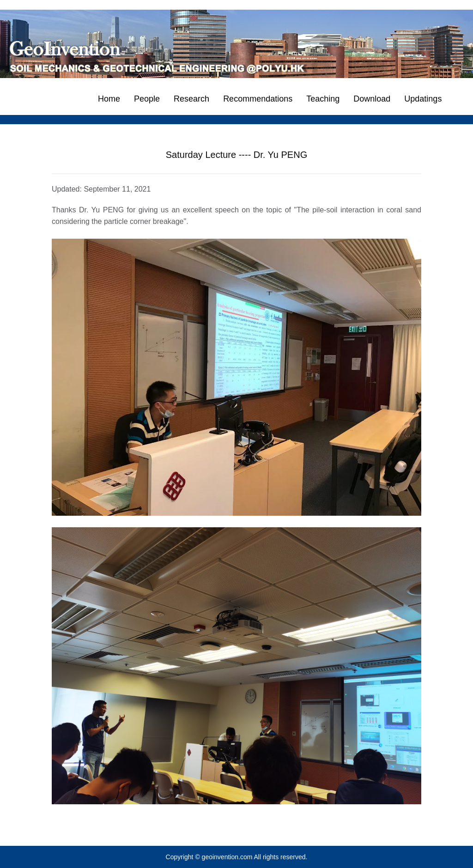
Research (191, 99)
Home (109, 99)
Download (372, 99)
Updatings (423, 99)
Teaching (323, 99)
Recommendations (258, 99)
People (147, 99)
